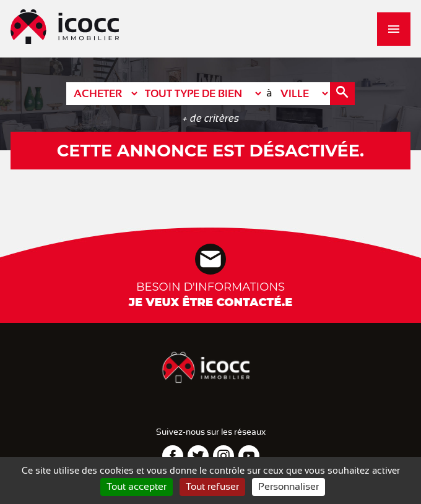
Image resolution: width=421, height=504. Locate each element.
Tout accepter (137, 487)
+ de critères (211, 118)
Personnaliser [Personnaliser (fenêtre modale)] (289, 487)
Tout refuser (212, 487)
